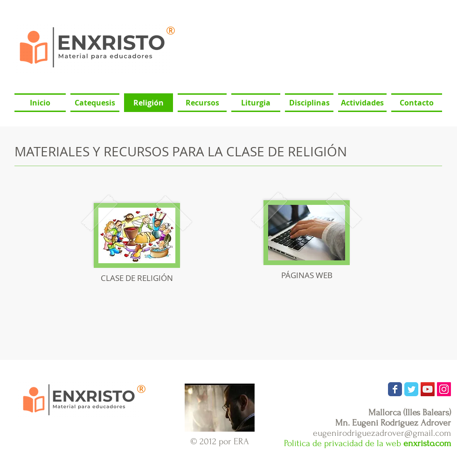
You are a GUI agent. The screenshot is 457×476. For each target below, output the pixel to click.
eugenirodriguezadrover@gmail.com (382, 433)
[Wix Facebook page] (395, 389)
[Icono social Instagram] (444, 389)
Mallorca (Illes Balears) (410, 413)
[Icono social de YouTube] (428, 389)
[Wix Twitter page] (411, 389)
